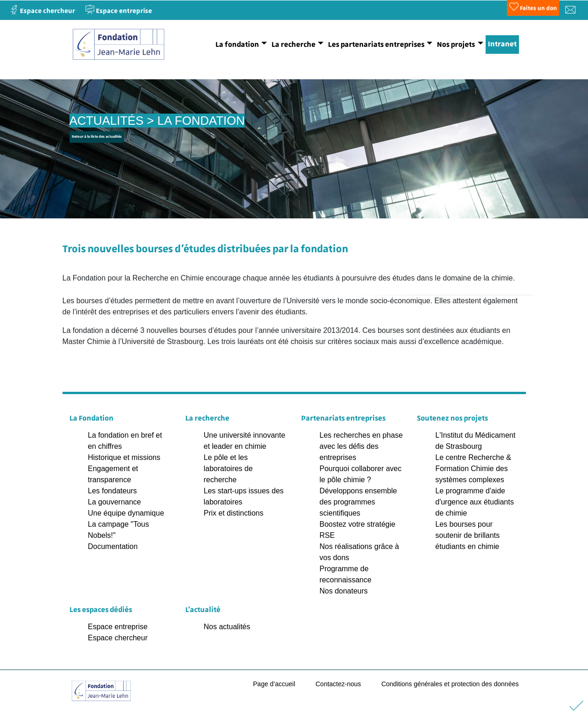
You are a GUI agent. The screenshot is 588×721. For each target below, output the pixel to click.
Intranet (502, 44)
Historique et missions (124, 457)
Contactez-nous (338, 684)
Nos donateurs (344, 591)
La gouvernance (115, 502)
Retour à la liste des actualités (97, 137)
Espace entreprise (118, 627)
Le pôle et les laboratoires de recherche (228, 469)
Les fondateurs (113, 491)
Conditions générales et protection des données (450, 684)
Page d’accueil (274, 684)
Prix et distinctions (234, 513)
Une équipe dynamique (126, 513)
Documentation (113, 546)
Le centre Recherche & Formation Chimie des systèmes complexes (474, 469)
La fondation (237, 45)
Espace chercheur (118, 638)
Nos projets (456, 45)
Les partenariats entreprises (376, 45)
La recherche (294, 45)
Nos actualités (227, 627)
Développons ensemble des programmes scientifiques (358, 502)
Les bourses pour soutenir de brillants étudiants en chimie (468, 535)
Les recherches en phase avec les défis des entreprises (361, 446)
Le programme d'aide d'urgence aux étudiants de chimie (475, 502)
